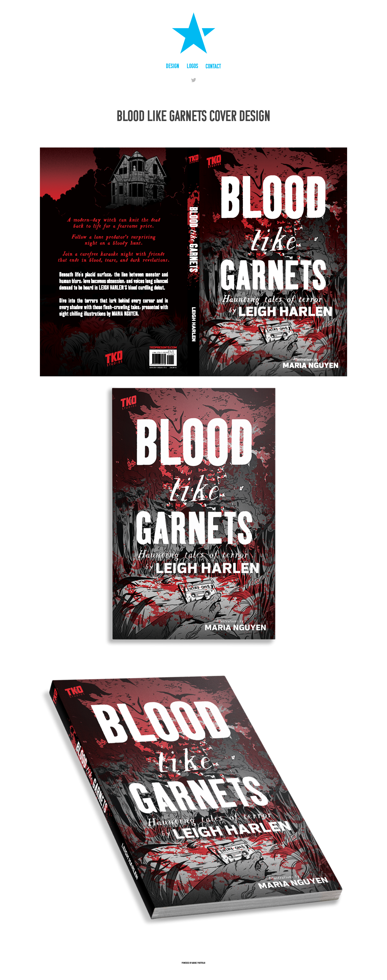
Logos (192, 66)
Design (173, 66)
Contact (213, 66)
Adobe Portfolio (199, 963)
